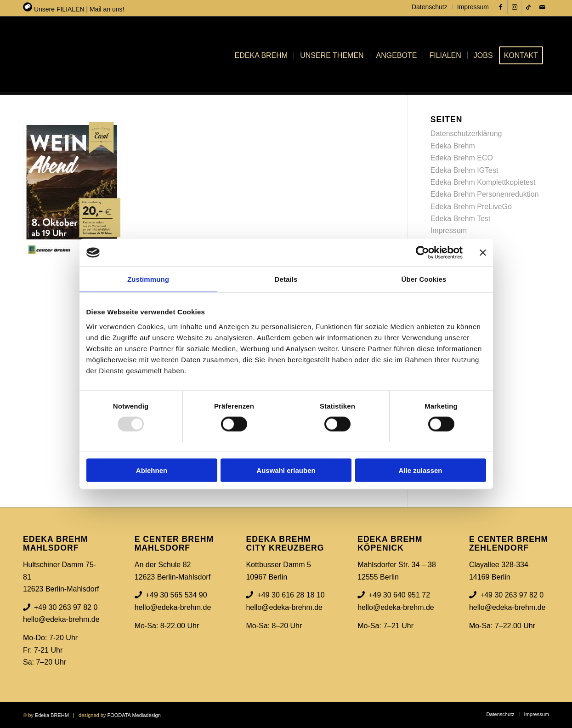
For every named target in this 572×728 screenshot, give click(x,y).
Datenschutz (430, 7)
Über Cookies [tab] (424, 279)
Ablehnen (152, 470)
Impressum (473, 7)
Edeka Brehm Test (460, 219)
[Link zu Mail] (542, 7)
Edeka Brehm (453, 146)
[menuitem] (430, 7)
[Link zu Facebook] (501, 7)
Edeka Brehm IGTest (464, 170)
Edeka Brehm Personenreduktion (485, 194)
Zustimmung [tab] (148, 279)
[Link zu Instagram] (514, 7)
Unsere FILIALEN (59, 9)
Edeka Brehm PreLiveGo (471, 207)
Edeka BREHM (52, 715)
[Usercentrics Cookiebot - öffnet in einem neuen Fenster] (422, 253)
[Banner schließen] (483, 253)
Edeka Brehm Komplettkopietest (483, 182)
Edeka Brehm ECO (462, 158)
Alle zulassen (420, 470)
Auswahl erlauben (286, 470)
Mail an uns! (107, 9)
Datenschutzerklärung (466, 134)
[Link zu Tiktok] (528, 7)
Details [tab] (286, 279)
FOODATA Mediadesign (134, 715)
